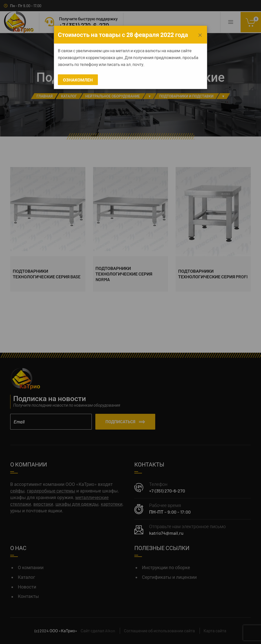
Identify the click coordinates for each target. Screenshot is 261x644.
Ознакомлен (78, 80)
